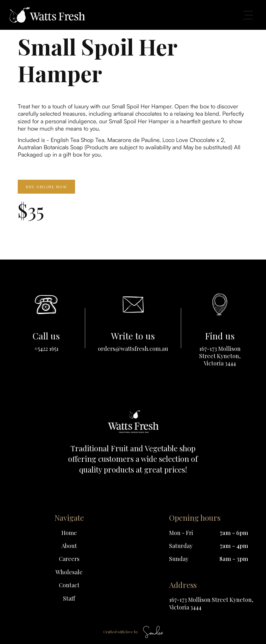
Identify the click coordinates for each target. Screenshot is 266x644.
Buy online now (46, 187)
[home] (47, 15)
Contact (69, 585)
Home (69, 533)
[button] (248, 15)
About (69, 546)
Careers (69, 559)
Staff (69, 599)
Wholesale (69, 572)
